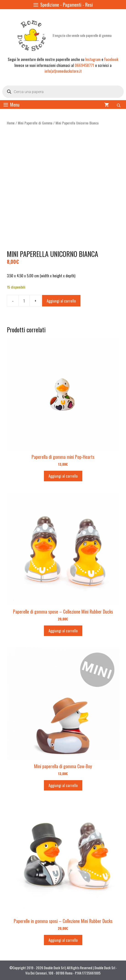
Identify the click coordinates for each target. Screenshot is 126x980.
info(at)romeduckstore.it (63, 71)
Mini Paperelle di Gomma (35, 123)
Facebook (111, 59)
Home (11, 123)
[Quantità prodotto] (24, 301)
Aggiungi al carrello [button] (63, 476)
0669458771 (84, 65)
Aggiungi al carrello (61, 301)
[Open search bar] (119, 105)
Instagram (93, 59)
